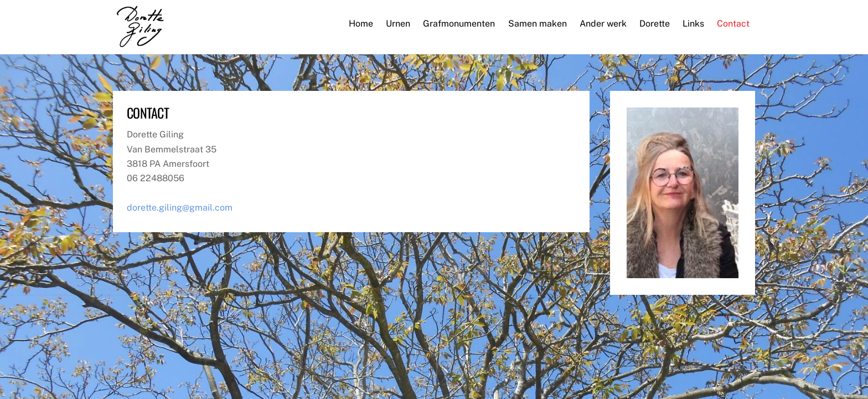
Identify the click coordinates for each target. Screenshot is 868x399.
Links (693, 24)
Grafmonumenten (459, 24)
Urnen (398, 24)
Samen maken (538, 24)
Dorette (655, 24)
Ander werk (603, 24)
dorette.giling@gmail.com (180, 208)
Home (361, 24)
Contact (733, 24)
